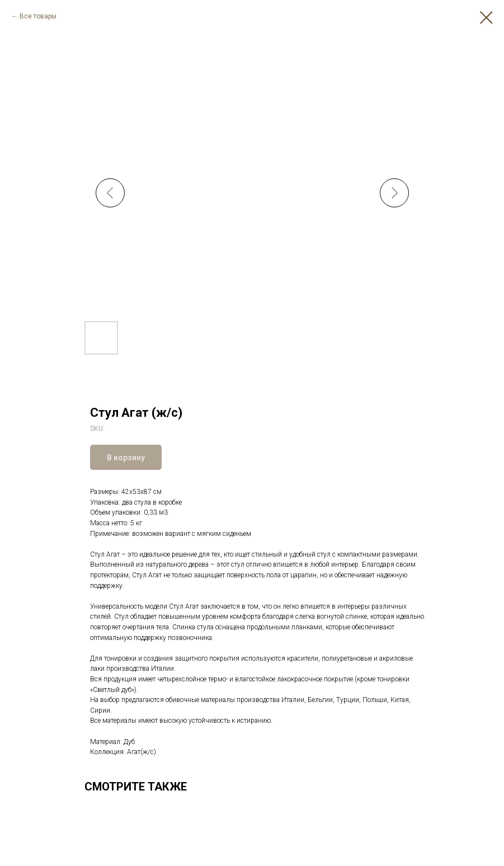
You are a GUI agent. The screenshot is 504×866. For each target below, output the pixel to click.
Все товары (38, 16)
